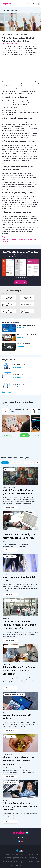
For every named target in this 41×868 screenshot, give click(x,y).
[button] (14, 278)
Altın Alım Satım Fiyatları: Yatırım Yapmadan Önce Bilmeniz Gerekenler (20, 761)
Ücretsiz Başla (7, 392)
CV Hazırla (29, 463)
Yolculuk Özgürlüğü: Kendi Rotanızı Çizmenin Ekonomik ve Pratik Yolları (20, 806)
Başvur (25, 435)
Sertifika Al (22, 328)
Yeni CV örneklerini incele (10, 44)
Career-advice (16, 463)
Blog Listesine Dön (11, 10)
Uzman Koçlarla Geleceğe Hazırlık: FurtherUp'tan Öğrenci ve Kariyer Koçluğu (19, 625)
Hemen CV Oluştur (20, 282)
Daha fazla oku (10, 508)
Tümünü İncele (7, 406)
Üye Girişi (35, 4)
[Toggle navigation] (2, 4)
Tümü (4, 294)
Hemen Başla (17, 367)
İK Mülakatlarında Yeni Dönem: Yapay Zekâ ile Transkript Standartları (19, 671)
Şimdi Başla (6, 353)
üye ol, (37, 237)
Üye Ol (28, 4)
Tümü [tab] (5, 463)
